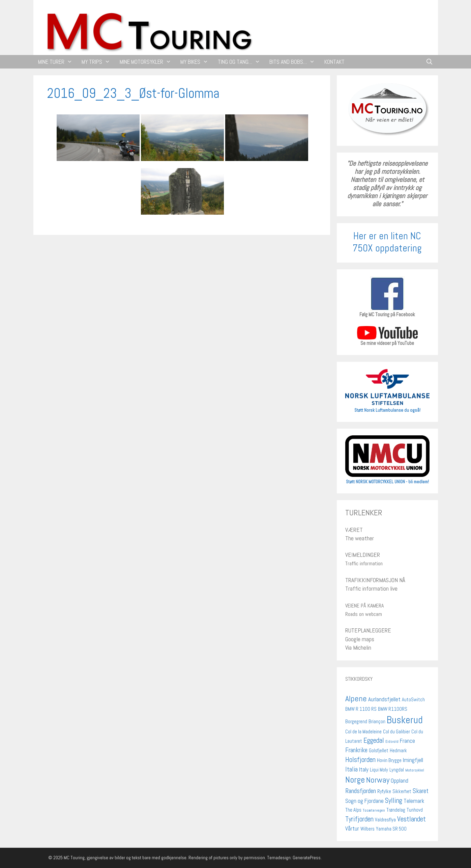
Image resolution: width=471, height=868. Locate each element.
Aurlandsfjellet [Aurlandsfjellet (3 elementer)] (384, 699)
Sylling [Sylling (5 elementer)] (394, 800)
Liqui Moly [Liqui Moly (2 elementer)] (379, 770)
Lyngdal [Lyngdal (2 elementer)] (397, 770)
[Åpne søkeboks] (430, 62)
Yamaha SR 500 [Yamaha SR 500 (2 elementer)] (391, 829)
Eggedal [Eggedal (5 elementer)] (374, 740)
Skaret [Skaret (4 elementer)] (421, 791)
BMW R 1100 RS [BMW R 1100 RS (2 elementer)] (361, 709)
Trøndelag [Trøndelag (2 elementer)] (396, 810)
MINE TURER (58, 62)
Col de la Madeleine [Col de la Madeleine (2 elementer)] (363, 732)
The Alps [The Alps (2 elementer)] (353, 810)
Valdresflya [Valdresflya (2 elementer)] (385, 820)
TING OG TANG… (241, 62)
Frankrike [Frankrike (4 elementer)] (356, 750)
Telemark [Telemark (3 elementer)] (414, 801)
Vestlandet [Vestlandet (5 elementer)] (411, 819)
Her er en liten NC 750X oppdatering (387, 242)
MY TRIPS (98, 62)
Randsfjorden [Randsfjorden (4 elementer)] (361, 791)
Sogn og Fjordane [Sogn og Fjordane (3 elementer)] (364, 801)
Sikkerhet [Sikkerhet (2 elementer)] (402, 791)
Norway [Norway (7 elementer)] (378, 780)
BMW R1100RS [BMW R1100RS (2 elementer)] (393, 709)
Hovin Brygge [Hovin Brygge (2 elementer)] (389, 760)
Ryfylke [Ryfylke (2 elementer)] (384, 791)
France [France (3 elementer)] (407, 741)
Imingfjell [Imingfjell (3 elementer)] (413, 760)
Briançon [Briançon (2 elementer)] (377, 722)
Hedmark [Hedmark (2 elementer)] (398, 751)
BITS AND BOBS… (295, 62)
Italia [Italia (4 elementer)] (351, 769)
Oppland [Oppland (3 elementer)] (400, 781)
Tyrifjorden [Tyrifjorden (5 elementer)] (359, 819)
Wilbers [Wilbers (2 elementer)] (367, 829)
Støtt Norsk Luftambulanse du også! (387, 410)
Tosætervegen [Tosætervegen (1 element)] (374, 810)
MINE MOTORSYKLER (148, 62)
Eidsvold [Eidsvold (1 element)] (392, 742)
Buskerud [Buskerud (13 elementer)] (405, 720)
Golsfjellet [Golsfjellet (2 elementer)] (379, 751)
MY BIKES (197, 62)
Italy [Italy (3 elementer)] (364, 769)
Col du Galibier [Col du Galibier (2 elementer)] (396, 732)
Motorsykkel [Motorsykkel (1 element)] (415, 770)
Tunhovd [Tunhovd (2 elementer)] (415, 810)
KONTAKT (334, 62)
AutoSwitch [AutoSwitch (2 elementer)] (413, 700)
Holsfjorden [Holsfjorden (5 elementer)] (360, 760)
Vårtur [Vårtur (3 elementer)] (352, 829)
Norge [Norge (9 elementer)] (355, 780)
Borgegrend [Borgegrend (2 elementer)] (356, 722)
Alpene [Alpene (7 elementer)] (356, 699)
